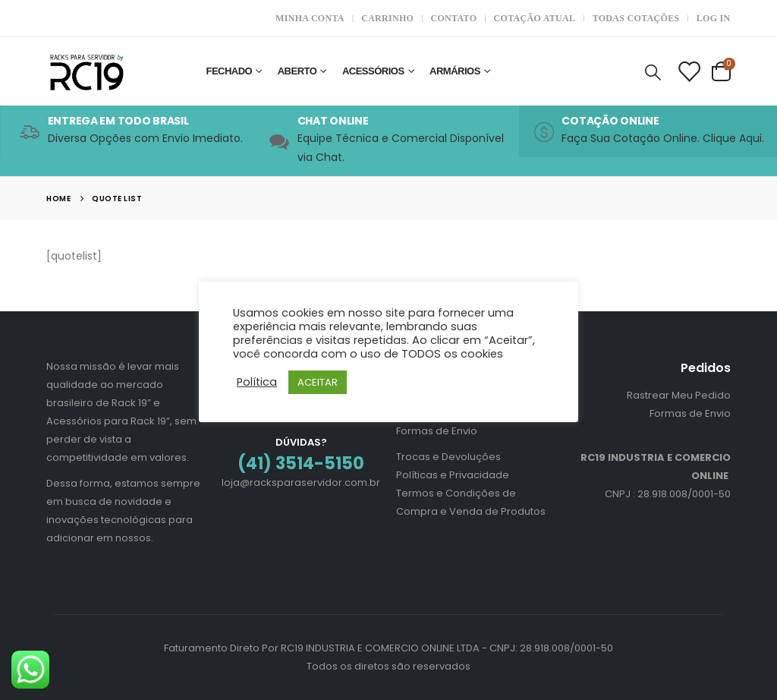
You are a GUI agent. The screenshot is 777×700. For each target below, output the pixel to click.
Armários (455, 71)
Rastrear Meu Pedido (679, 395)
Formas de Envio (437, 431)
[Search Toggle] (653, 72)
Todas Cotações (636, 18)
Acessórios (373, 71)
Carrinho (387, 18)
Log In (714, 18)
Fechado (229, 71)
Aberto (297, 71)
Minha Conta (310, 18)
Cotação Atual (535, 18)
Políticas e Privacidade (453, 475)
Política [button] (257, 382)
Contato (453, 18)
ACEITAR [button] (318, 382)
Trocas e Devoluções (448, 457)
